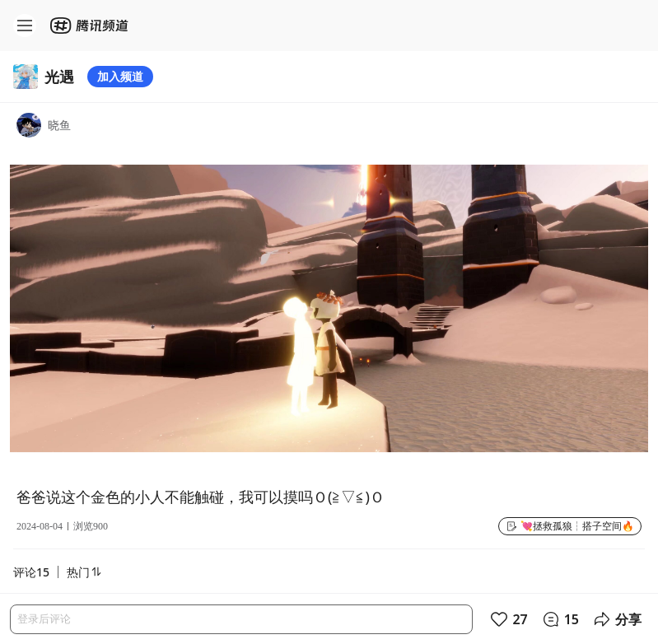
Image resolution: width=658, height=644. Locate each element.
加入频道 (120, 76)
